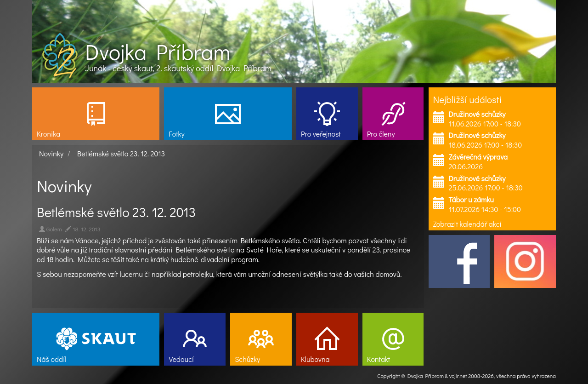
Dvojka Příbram (158, 52)
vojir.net (458, 376)
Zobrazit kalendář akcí (467, 224)
